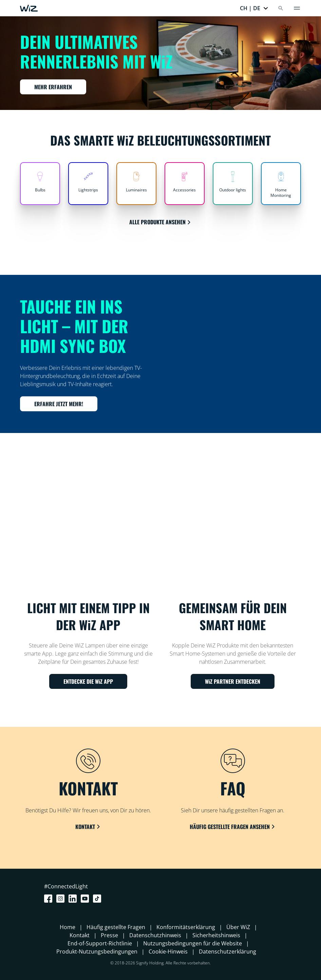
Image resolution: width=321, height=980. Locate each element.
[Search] (281, 8)
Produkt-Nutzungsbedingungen (97, 951)
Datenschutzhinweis (155, 935)
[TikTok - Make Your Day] (98, 899)
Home (68, 927)
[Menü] (297, 8)
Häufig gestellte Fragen (116, 927)
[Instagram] (62, 899)
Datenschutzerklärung (228, 951)
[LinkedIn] (74, 899)
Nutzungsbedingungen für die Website (193, 943)
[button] (254, 8)
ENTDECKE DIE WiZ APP (88, 681)
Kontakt (80, 935)
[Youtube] (86, 899)
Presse (109, 935)
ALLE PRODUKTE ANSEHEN (160, 222)
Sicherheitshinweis (216, 935)
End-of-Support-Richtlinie (100, 943)
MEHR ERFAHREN (53, 87)
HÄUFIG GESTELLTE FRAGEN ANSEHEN (233, 827)
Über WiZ (238, 927)
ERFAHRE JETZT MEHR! (59, 404)
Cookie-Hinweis (168, 951)
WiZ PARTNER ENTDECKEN (233, 681)
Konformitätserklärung (186, 927)
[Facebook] (50, 899)
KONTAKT (88, 827)
